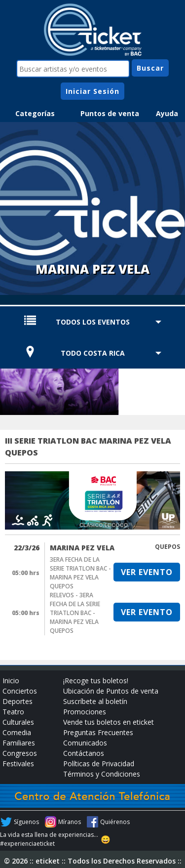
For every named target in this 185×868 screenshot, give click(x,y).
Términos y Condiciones (102, 774)
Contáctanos (84, 753)
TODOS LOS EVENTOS (93, 322)
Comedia (17, 732)
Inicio (11, 681)
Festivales (18, 764)
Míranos (70, 822)
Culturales (18, 722)
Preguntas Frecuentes (98, 732)
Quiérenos (115, 822)
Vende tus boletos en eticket (109, 722)
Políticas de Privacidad (99, 764)
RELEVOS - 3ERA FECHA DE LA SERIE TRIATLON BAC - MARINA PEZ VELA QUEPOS (75, 613)
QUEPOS (167, 547)
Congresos (20, 753)
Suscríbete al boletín (95, 701)
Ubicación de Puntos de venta (111, 691)
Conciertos (20, 691)
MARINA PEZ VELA (82, 548)
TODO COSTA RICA (93, 353)
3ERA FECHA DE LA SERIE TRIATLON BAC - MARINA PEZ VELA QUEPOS (80, 573)
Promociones (85, 712)
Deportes (18, 701)
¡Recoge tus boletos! (96, 681)
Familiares (19, 743)
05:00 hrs (26, 573)
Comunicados (85, 743)
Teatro (13, 712)
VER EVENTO (147, 572)
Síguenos (26, 822)
